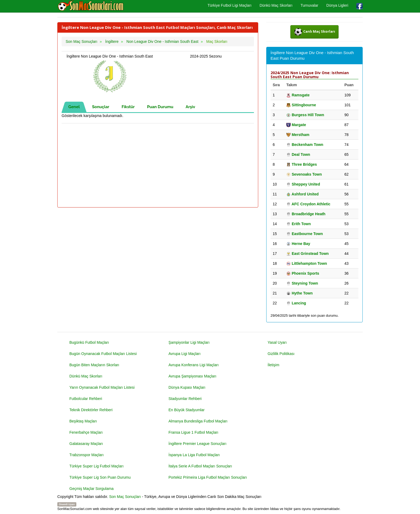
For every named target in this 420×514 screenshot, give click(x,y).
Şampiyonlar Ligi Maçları (189, 342)
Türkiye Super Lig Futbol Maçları (96, 466)
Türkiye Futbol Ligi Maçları (230, 5)
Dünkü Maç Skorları (276, 5)
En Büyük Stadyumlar (187, 410)
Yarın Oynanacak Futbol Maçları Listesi (102, 387)
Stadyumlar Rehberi (185, 399)
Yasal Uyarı (277, 342)
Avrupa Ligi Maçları (185, 354)
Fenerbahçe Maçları (86, 432)
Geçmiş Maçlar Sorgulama (91, 489)
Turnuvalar (309, 5)
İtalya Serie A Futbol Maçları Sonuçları (200, 466)
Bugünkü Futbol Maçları (89, 342)
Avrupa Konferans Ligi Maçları (194, 365)
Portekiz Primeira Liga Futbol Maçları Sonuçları (208, 477)
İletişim (273, 365)
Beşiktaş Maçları (83, 421)
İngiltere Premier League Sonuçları (197, 444)
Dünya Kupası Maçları (187, 387)
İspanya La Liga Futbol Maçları (194, 455)
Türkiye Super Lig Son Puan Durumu (100, 477)
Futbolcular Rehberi (86, 399)
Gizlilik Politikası (281, 354)
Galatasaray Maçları (86, 444)
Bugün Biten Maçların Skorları (94, 365)
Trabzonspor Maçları (87, 455)
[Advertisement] (158, 166)
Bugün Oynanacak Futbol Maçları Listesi (103, 354)
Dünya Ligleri (337, 5)
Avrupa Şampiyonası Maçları (192, 376)
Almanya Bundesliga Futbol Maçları (198, 421)
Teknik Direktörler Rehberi (91, 410)
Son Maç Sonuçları (125, 497)
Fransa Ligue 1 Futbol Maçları (193, 432)
